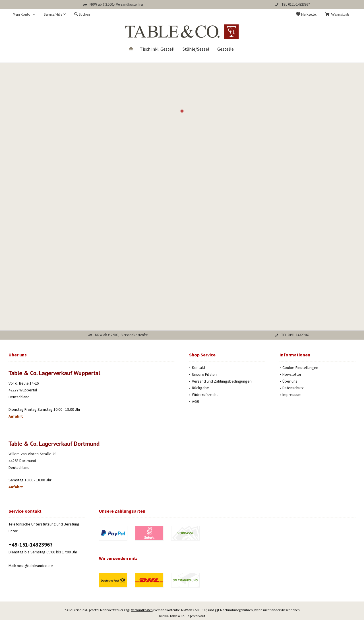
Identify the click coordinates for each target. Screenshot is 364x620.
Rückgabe (200, 388)
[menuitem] (338, 15)
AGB (196, 401)
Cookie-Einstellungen (300, 368)
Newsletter (292, 374)
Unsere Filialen (204, 374)
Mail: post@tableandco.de (31, 566)
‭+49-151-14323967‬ (31, 545)
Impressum (292, 395)
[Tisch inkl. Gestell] (157, 49)
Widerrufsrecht (205, 395)
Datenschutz (293, 388)
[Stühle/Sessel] (196, 49)
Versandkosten (142, 594)
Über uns (290, 381)
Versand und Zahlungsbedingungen (222, 381)
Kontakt (199, 368)
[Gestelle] (226, 49)
